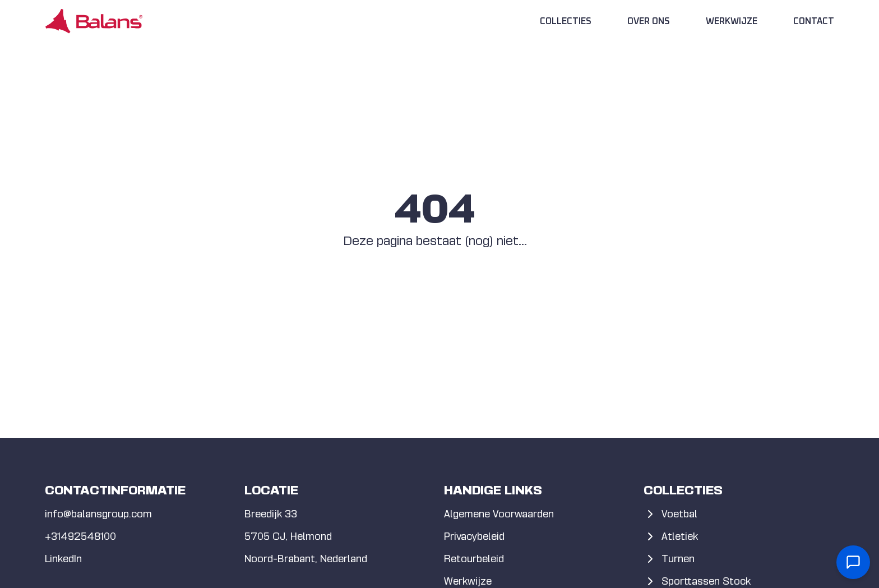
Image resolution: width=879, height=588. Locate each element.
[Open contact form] (853, 562)
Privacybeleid (474, 536)
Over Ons (649, 21)
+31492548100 (80, 536)
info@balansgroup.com (98, 514)
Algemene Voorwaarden (499, 514)
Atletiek (671, 536)
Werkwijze (732, 21)
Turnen (669, 559)
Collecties (566, 21)
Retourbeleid (474, 559)
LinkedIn (63, 559)
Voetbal (670, 514)
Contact (814, 21)
